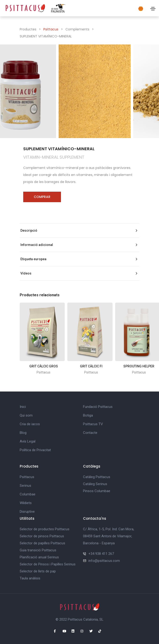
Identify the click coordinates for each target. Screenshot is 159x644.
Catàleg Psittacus (97, 477)
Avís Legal (28, 441)
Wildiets (26, 503)
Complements (77, 29)
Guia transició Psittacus (38, 550)
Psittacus (51, 29)
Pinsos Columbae (97, 491)
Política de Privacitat (35, 450)
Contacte (90, 433)
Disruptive (27, 512)
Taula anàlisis (30, 578)
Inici (23, 407)
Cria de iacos (30, 424)
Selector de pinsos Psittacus (42, 536)
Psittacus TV (93, 424)
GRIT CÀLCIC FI (91, 366)
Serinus (25, 486)
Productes (28, 29)
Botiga (88, 415)
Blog (23, 433)
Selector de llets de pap (38, 571)
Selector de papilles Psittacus (42, 543)
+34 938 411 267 (101, 554)
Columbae (28, 494)
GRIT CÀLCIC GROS (44, 366)
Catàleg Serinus (95, 484)
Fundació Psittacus (98, 407)
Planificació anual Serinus (39, 557)
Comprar (42, 197)
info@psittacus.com (104, 561)
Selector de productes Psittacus (45, 529)
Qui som (26, 415)
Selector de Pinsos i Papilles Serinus (48, 564)
